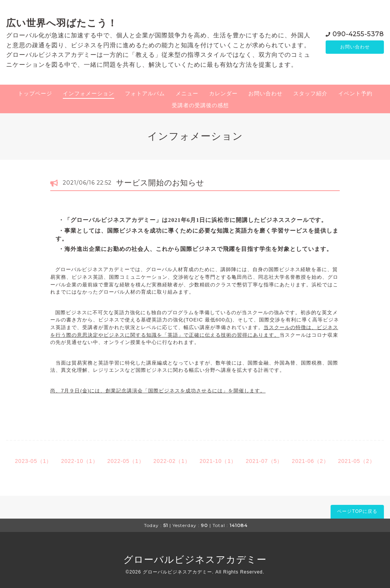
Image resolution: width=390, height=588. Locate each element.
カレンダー (223, 93)
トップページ (35, 93)
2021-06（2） (310, 461)
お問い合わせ (355, 47)
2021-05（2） (357, 461)
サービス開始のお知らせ (160, 183)
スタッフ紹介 (310, 93)
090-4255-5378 (358, 33)
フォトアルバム (145, 93)
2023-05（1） (33, 461)
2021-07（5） (264, 461)
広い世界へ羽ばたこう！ (62, 23)
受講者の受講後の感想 (200, 105)
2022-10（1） (79, 461)
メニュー (187, 93)
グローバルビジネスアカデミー (195, 559)
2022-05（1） (126, 461)
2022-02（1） (172, 461)
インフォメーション (89, 93)
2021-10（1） (218, 461)
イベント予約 (355, 93)
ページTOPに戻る (357, 511)
